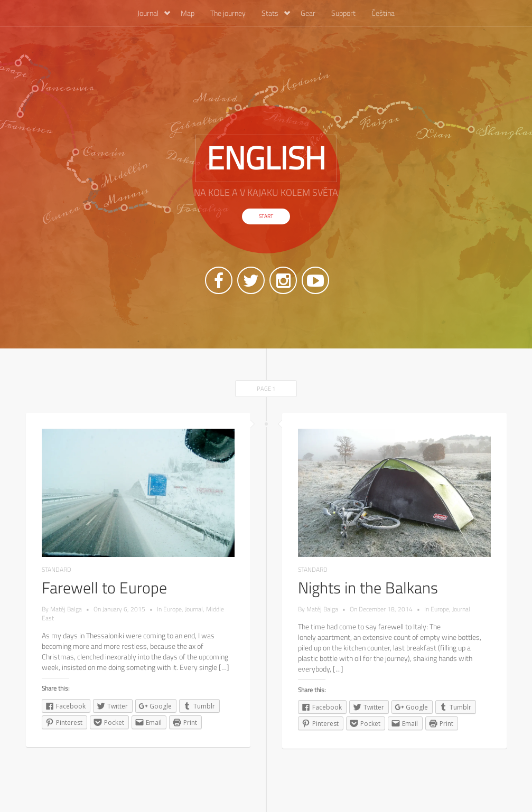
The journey (228, 13)
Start (266, 216)
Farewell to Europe (104, 588)
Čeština (383, 13)
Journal (154, 13)
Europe (172, 609)
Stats (276, 13)
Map (188, 13)
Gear (308, 13)
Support (343, 13)
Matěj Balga (66, 609)
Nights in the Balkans (368, 588)
